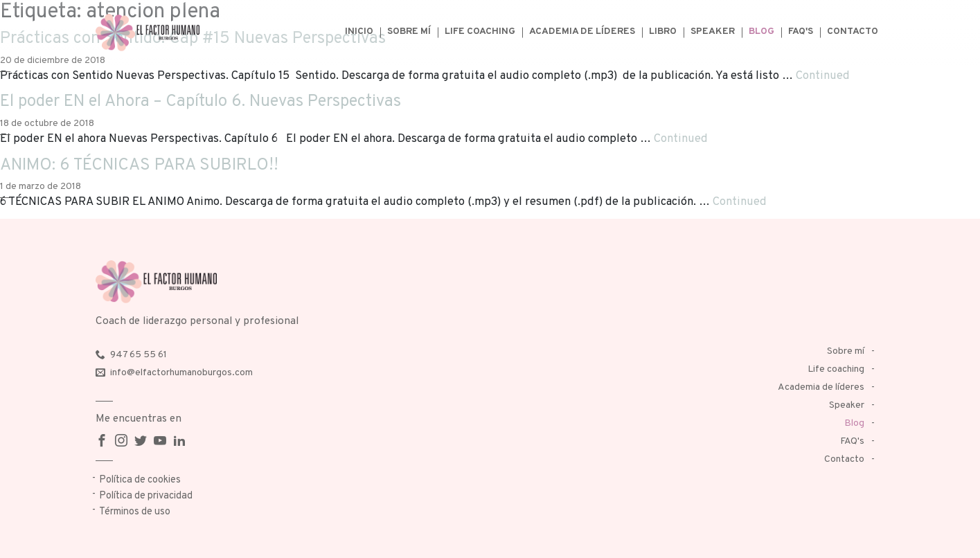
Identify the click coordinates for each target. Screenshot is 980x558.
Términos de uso (135, 512)
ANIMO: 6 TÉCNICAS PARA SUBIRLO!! (139, 165)
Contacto (853, 31)
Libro (663, 31)
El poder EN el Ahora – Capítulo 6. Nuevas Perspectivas (201, 102)
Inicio (359, 31)
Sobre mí (409, 31)
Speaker (713, 31)
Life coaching (480, 31)
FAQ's (801, 31)
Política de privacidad (146, 496)
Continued (823, 76)
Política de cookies (140, 480)
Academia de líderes (582, 31)
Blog (761, 31)
